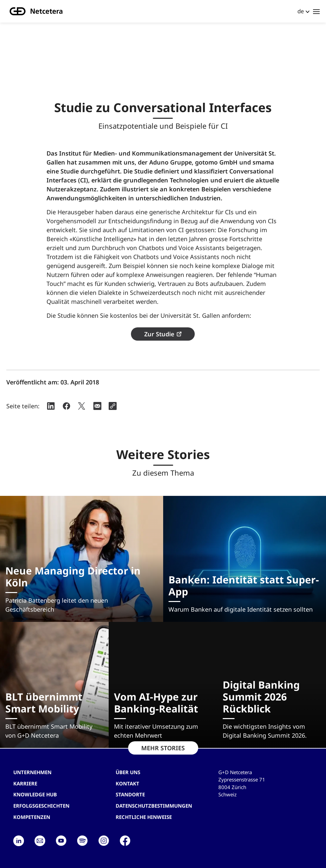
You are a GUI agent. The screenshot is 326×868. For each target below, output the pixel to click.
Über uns (128, 772)
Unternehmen (32, 772)
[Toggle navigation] (316, 11)
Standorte (130, 794)
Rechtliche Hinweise (144, 817)
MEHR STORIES (163, 748)
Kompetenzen (32, 817)
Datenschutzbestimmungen (154, 806)
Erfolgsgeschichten (41, 806)
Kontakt (127, 783)
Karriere (25, 783)
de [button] (301, 11)
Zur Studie (159, 334)
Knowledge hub (35, 794)
